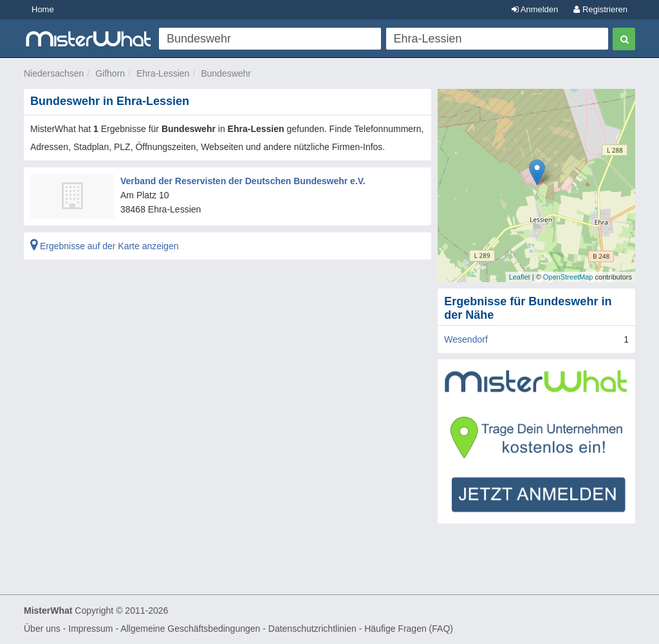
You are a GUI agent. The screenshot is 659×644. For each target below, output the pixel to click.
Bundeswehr (226, 73)
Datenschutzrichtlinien (312, 629)
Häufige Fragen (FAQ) (409, 629)
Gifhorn (110, 73)
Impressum (90, 629)
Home (43, 9)
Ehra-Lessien (163, 73)
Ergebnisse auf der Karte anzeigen (104, 246)
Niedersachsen (54, 73)
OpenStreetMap (568, 277)
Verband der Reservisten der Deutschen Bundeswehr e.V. (243, 181)
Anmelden (535, 9)
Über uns (42, 629)
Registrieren (600, 9)
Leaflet (520, 277)
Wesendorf (466, 339)
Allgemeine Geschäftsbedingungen (190, 629)
